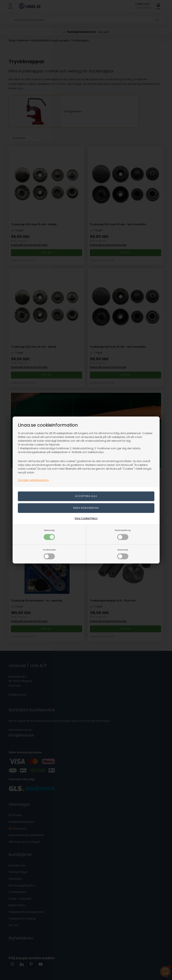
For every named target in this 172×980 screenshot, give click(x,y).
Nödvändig (49, 534)
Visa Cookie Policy (86, 518)
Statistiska (123, 554)
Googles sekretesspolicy (33, 480)
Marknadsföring (123, 534)
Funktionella (49, 554)
